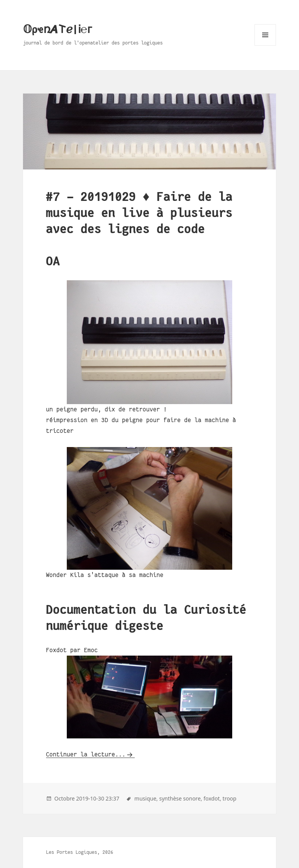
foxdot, (212, 798)
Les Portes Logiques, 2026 (80, 852)
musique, (146, 798)
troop (230, 798)
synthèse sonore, (181, 798)
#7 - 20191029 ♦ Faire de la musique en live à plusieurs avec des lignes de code (139, 213)
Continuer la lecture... (86, 754)
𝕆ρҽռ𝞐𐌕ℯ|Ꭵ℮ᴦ (58, 30)
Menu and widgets (265, 45)
